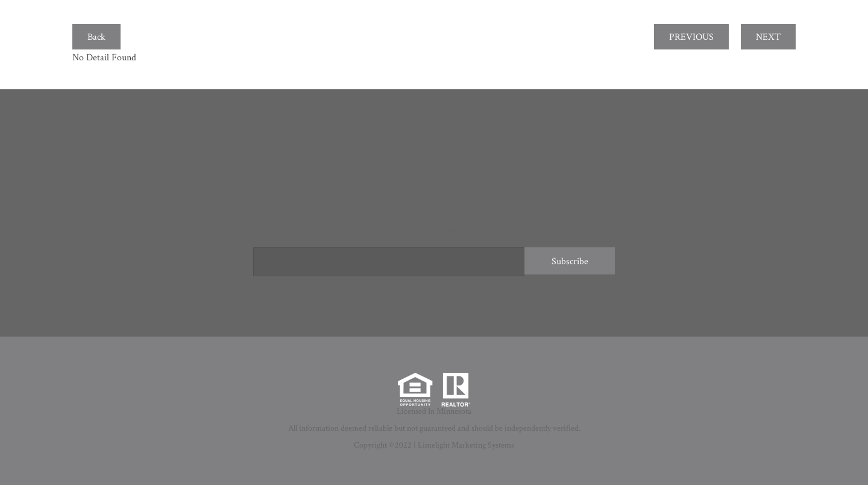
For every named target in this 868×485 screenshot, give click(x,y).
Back (96, 36)
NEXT (768, 36)
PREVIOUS (691, 36)
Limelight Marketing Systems (466, 445)
